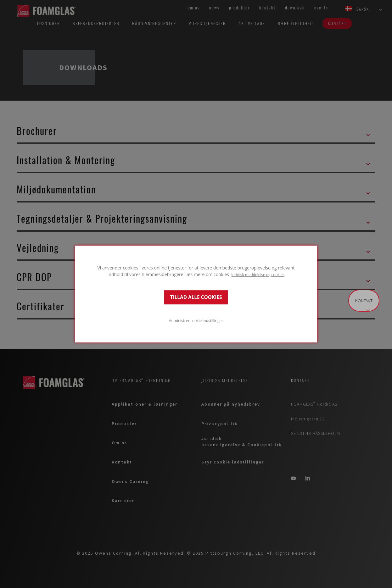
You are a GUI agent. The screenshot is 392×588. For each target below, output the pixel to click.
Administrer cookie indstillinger (196, 320)
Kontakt (364, 301)
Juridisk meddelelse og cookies (258, 275)
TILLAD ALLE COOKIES (196, 297)
